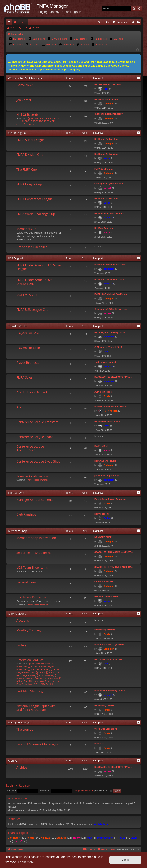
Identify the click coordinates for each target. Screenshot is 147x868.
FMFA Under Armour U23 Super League (39, 267)
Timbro (107, 518)
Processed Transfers (38, 480)
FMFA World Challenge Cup (36, 214)
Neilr (106, 89)
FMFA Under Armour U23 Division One (34, 282)
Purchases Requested (32, 597)
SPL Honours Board (39, 670)
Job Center (24, 100)
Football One (16, 493)
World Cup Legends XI (106, 729)
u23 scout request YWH (106, 597)
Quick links (10, 23)
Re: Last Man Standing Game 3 (110, 691)
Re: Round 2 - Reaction (106, 139)
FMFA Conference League (35, 199)
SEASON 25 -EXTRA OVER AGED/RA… (114, 567)
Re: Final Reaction (104, 228)
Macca (107, 158)
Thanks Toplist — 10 (22, 833)
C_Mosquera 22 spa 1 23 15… (109, 347)
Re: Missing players (104, 705)
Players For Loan (28, 348)
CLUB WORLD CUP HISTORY (109, 114)
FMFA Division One (30, 155)
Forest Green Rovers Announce (110, 499)
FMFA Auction (111, 411)
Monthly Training (29, 630)
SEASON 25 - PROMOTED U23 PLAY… (114, 552)
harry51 (107, 188)
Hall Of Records (27, 115)
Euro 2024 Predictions (45, 684)
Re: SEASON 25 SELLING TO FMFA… (113, 377)
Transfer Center (18, 326)
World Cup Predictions (46, 678)
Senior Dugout (17, 133)
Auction (22, 407)
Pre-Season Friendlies (32, 247)
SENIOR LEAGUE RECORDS (43, 118)
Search (13, 28)
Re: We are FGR (102, 514)
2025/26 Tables (45, 675)
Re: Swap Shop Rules (105, 461)
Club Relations (17, 614)
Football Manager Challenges (37, 744)
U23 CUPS (30, 124)
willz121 (45, 838)
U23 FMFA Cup (27, 295)
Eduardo (62, 838)
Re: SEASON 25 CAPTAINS (108, 84)
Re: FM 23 (99, 744)
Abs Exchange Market (32, 392)
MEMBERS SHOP (103, 537)
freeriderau (109, 269)
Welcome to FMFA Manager (25, 78)
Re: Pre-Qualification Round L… (110, 213)
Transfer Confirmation (32, 476)
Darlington (109, 104)
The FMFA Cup (27, 169)
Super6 (40, 672)
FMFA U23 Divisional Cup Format (111, 294)
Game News (25, 85)
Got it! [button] (126, 860)
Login (24, 28)
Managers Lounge (19, 722)
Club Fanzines (26, 514)
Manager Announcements (35, 500)
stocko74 (108, 218)
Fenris (107, 396)
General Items (27, 582)
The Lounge (25, 729)
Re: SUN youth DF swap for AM (110, 332)
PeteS (107, 426)
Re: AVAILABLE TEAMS (106, 99)
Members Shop (18, 531)
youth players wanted (105, 362)
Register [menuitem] (139, 23)
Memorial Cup (27, 229)
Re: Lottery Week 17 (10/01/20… (110, 645)
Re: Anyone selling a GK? (107, 421)
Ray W (122, 838)
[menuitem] (69, 22)
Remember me (104, 791)
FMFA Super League (31, 140)
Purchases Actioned (37, 605)
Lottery (22, 645)
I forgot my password (84, 791)
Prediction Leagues (30, 660)
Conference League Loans (35, 437)
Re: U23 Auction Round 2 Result (110, 407)
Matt (106, 352)
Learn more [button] (26, 862)
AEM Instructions (103, 392)
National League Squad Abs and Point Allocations (36, 708)
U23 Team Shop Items (32, 568)
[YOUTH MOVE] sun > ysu (107, 476)
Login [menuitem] (133, 23)
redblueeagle (105, 838)
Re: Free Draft (101, 446)
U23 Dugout (16, 258)
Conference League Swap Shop (38, 461)
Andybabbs (101, 824)
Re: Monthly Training (105, 630)
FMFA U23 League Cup (32, 310)
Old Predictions (47, 681)
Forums (21, 22)
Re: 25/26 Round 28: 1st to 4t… (110, 659)
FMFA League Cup (29, 184)
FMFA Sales (24, 377)
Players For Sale (28, 333)
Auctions (23, 621)
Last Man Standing (30, 691)
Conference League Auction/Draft (30, 448)
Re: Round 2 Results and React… (111, 265)
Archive (13, 761)
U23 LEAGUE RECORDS (30, 121)
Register (36, 28)
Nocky (107, 232)
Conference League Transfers (37, 422)
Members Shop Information (36, 538)
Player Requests (28, 363)
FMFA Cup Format (103, 169)
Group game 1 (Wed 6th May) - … (111, 184)
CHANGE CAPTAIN (104, 582)
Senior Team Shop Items (34, 553)
